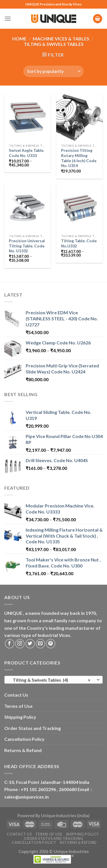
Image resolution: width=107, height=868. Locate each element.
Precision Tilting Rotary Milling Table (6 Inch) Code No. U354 (79, 158)
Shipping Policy (20, 717)
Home (19, 39)
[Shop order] (53, 71)
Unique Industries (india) (65, 816)
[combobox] (53, 680)
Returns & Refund (23, 750)
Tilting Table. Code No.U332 (79, 243)
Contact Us (16, 695)
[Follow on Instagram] (20, 644)
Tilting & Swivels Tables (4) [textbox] (51, 680)
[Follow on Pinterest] (51, 644)
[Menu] (8, 19)
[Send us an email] (40, 644)
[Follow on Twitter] (30, 644)
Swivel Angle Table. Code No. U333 (27, 153)
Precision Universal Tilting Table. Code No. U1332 (27, 246)
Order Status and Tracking (33, 728)
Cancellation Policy (24, 739)
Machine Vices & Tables (61, 39)
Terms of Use (18, 706)
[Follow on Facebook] (10, 644)
